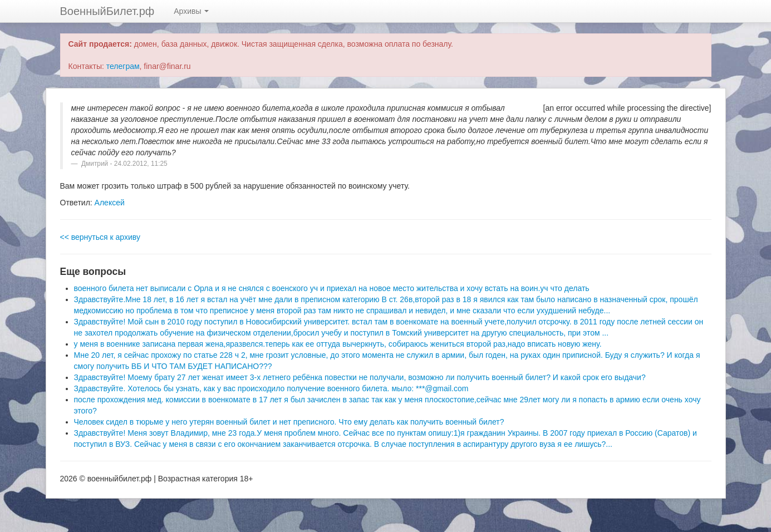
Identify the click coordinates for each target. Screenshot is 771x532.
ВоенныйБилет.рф (107, 11)
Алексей (110, 203)
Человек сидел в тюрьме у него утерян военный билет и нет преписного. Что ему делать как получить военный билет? (289, 422)
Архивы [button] (191, 11)
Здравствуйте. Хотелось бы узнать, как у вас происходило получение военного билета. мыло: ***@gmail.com (271, 388)
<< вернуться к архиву (100, 237)
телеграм (123, 66)
